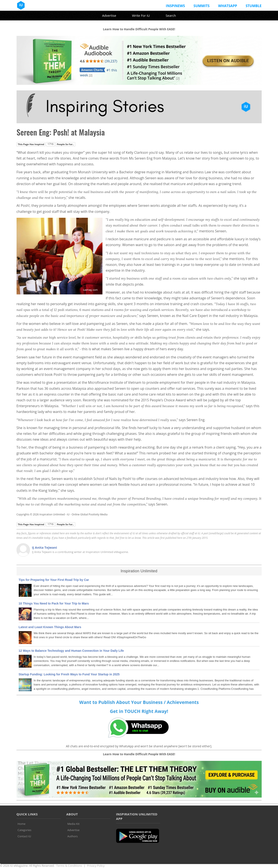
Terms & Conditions (69, 866)
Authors (72, 836)
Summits (201, 6)
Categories (25, 830)
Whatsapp (228, 6)
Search (171, 15)
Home (22, 824)
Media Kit (73, 824)
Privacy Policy (96, 866)
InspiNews (175, 6)
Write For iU (141, 15)
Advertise (109, 15)
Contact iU (24, 836)
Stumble (253, 6)
